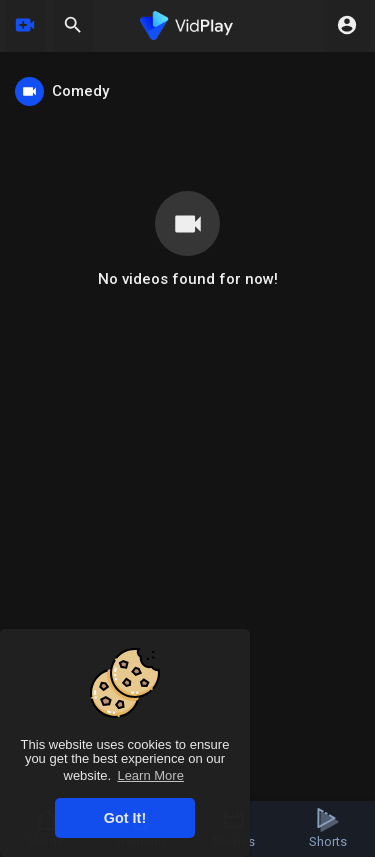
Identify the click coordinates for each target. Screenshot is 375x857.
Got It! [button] (125, 818)
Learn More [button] (150, 775)
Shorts (328, 828)
